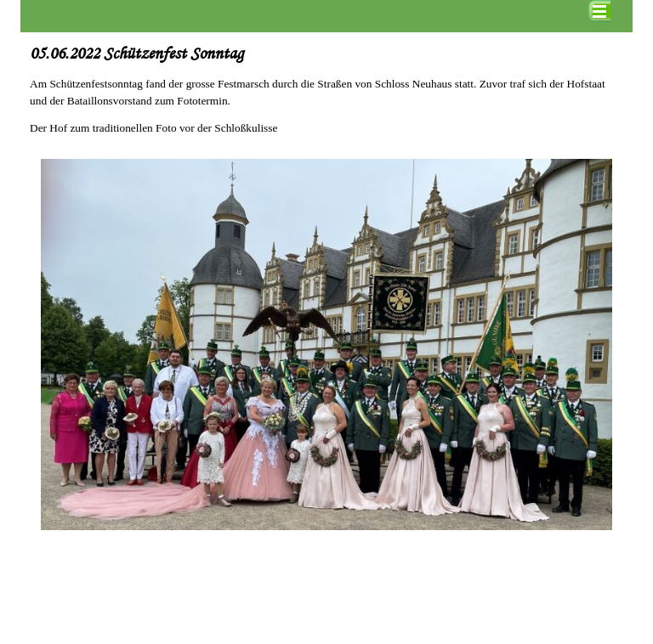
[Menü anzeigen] (599, 11)
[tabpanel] (326, 93)
